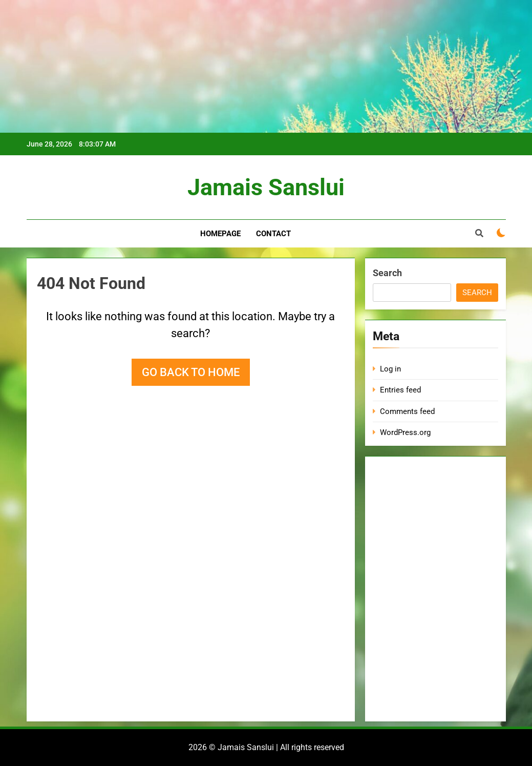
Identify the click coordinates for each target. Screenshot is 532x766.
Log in (390, 369)
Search (387, 273)
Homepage (220, 234)
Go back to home (191, 372)
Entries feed (400, 390)
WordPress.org (405, 432)
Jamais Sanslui (266, 187)
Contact (273, 234)
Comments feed (407, 411)
